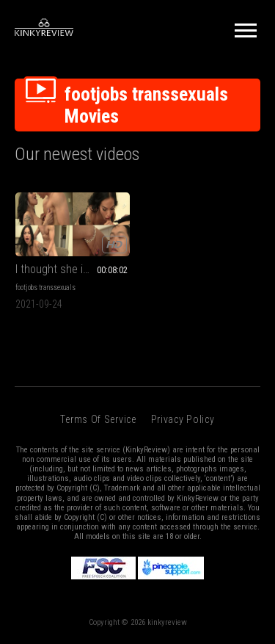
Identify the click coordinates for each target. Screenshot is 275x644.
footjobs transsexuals (45, 287)
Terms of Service (98, 419)
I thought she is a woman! (73, 269)
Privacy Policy (183, 419)
